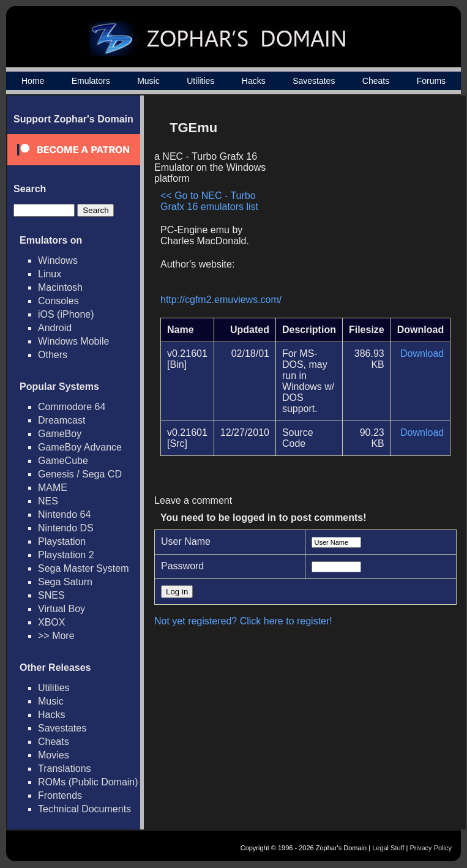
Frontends (60, 795)
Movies (54, 755)
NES (48, 501)
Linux (50, 274)
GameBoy (60, 434)
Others (53, 355)
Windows (58, 260)
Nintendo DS (66, 528)
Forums (431, 81)
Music (148, 81)
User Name (186, 541)
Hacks (254, 81)
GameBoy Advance (80, 447)
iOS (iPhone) (66, 314)
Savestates (314, 81)
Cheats (376, 81)
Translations (65, 769)
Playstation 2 (66, 555)
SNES (51, 595)
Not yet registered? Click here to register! (243, 621)
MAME (53, 488)
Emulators (91, 81)
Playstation (62, 541)
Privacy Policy (431, 848)
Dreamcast (62, 420)
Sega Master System (84, 568)
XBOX (51, 622)
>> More (56, 636)
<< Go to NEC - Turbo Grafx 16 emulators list (209, 201)
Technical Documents (84, 809)
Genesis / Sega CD (80, 474)
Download (422, 354)
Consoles (58, 301)
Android (55, 328)
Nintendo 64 (64, 514)
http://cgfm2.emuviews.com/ (221, 300)
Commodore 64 (72, 407)
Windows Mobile (73, 341)
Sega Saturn (65, 582)
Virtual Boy (62, 609)
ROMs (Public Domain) (88, 782)
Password (182, 566)
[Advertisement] (361, 200)
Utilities (200, 81)
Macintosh (60, 287)
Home (33, 81)
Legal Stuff (388, 848)
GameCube (63, 461)
